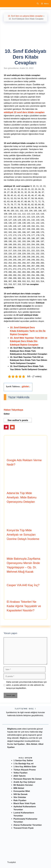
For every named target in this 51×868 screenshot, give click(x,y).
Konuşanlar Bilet (22, 773)
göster (25, 369)
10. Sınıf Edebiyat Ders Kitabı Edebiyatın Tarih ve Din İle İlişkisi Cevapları (28, 313)
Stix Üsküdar (20, 779)
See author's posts (18, 402)
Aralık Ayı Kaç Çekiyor (24, 764)
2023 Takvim (20, 758)
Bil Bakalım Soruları (23, 767)
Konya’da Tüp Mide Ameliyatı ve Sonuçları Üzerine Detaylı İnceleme (23, 517)
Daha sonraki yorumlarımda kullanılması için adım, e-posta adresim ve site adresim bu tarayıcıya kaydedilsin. (27, 667)
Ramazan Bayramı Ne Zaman (28, 761)
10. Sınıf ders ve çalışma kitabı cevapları (25, 16)
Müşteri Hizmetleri (36, 866)
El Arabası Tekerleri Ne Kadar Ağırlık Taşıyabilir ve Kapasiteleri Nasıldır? (24, 588)
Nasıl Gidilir (14, 862)
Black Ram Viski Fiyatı (24, 786)
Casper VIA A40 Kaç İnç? (23, 567)
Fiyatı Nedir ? (26, 862)
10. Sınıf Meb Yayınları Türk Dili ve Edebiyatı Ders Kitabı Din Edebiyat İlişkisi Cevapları (29, 323)
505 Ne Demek (20, 776)
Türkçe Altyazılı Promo (25, 752)
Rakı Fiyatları (20, 783)
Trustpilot (11, 844)
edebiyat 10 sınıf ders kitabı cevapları (24, 94)
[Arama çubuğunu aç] (38, 4)
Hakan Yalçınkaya (13, 392)
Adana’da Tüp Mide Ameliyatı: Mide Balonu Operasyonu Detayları (22, 480)
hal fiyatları (19, 726)
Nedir (5, 862)
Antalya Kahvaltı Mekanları (15, 866)
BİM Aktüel (19, 770)
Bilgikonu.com (14, 711)
